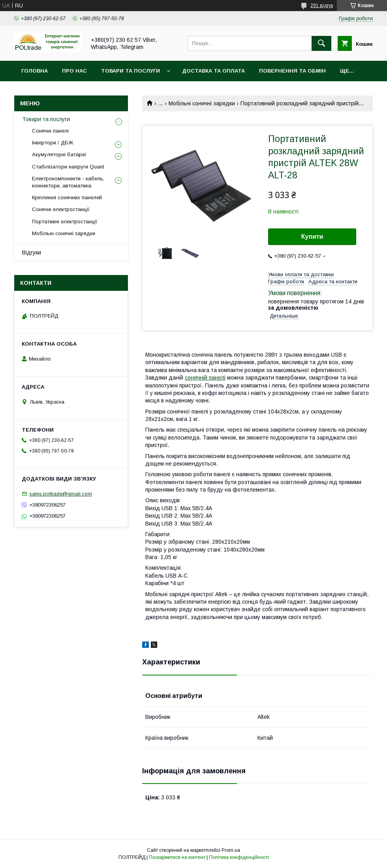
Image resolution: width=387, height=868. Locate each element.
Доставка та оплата (213, 71)
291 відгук (322, 6)
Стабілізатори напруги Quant (68, 167)
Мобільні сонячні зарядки (202, 103)
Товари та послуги (131, 71)
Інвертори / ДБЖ (53, 143)
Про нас (74, 71)
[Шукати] (321, 43)
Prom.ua (231, 850)
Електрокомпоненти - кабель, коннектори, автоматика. (68, 182)
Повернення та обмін (292, 71)
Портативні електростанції (65, 222)
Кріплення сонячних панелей (67, 197)
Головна (35, 71)
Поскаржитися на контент (177, 857)
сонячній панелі (205, 378)
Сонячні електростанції (61, 209)
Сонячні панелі (50, 131)
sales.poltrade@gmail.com (61, 494)
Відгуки (32, 253)
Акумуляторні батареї (59, 154)
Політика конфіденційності (239, 857)
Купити (312, 237)
